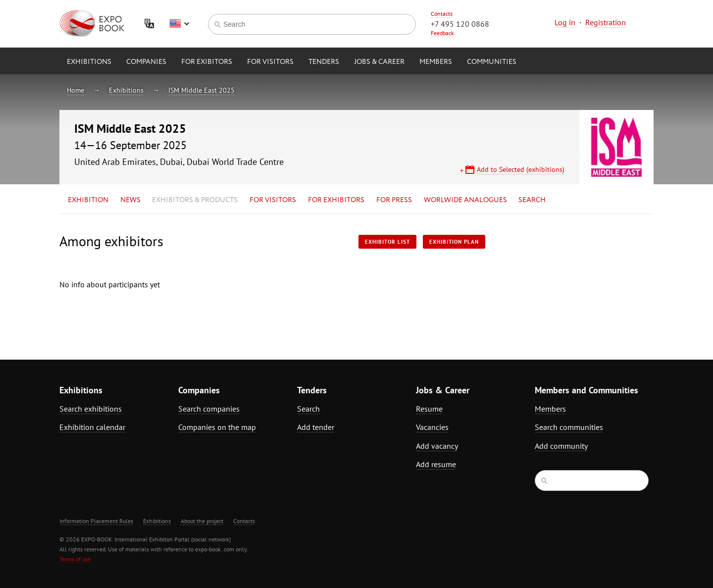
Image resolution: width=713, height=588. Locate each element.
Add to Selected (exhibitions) (521, 169)
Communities (492, 62)
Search (532, 200)
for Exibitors (207, 62)
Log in (565, 22)
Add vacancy (437, 446)
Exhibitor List (387, 242)
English (179, 24)
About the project (202, 521)
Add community (561, 446)
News (130, 200)
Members (436, 62)
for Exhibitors (336, 200)
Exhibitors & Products (195, 200)
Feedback (442, 33)
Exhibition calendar (92, 427)
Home (76, 90)
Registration (606, 22)
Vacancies (432, 427)
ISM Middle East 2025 (202, 90)
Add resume (436, 464)
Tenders (324, 62)
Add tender (316, 427)
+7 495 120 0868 (460, 24)
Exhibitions (89, 62)
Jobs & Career (379, 62)
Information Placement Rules (96, 521)
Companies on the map (217, 427)
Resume (429, 409)
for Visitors (270, 62)
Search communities (569, 427)
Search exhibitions (91, 409)
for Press (394, 200)
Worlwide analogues (465, 200)
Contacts (442, 14)
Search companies (209, 409)
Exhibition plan (454, 242)
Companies (146, 62)
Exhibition (88, 200)
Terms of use (75, 559)
